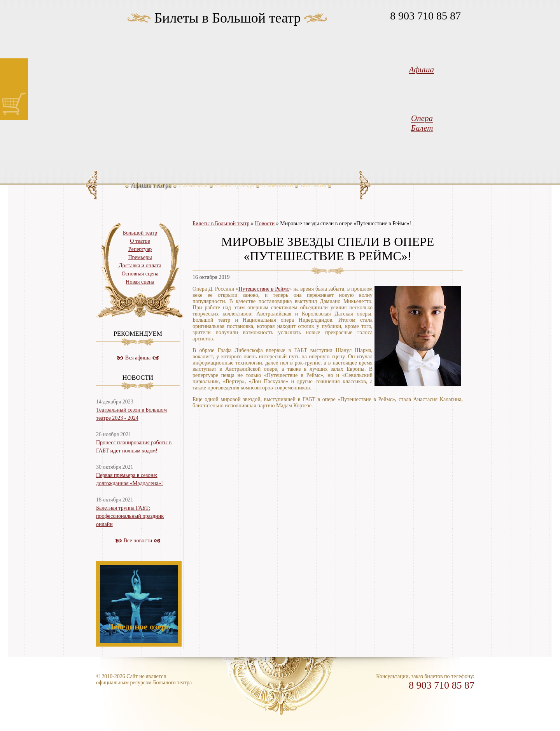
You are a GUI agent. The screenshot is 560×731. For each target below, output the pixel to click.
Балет (422, 128)
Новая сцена (140, 282)
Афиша (422, 70)
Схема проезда (234, 185)
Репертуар (140, 249)
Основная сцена (140, 274)
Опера (422, 118)
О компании (277, 185)
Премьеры (140, 257)
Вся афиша (138, 358)
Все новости (138, 541)
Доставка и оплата (140, 266)
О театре (140, 241)
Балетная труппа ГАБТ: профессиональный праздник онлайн (130, 516)
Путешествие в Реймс (264, 289)
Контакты (313, 185)
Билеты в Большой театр (228, 18)
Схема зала (193, 185)
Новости (265, 224)
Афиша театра (151, 185)
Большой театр (140, 233)
